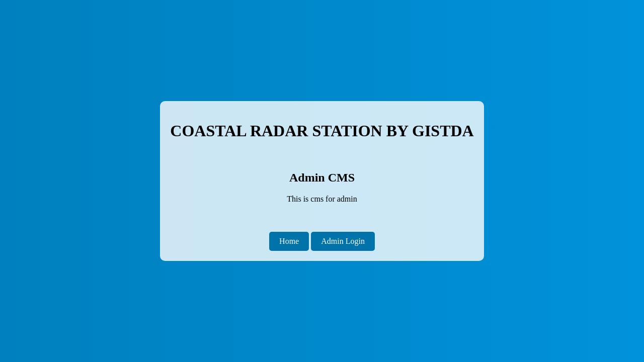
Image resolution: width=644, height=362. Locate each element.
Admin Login (343, 241)
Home (289, 241)
